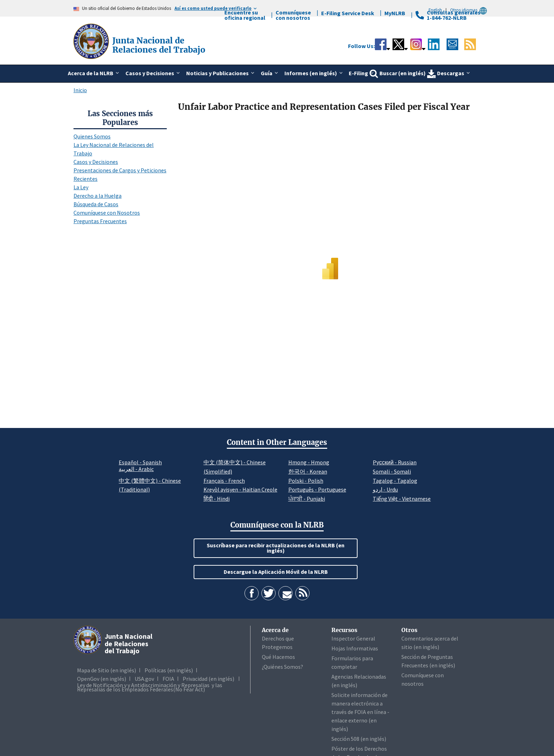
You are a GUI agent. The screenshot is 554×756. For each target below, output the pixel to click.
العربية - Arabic (136, 469)
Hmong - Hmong (309, 462)
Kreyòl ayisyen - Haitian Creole (240, 489)
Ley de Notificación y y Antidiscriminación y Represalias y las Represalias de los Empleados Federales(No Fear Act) (150, 687)
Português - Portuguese (317, 489)
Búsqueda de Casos (96, 204)
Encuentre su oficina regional (245, 15)
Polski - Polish (306, 481)
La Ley (81, 187)
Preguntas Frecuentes (100, 221)
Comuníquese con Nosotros (107, 213)
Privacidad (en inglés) (208, 679)
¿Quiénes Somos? (282, 667)
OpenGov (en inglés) (102, 679)
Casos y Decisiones (96, 162)
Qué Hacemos (278, 657)
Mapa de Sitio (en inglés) (107, 670)
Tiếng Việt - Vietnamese (402, 499)
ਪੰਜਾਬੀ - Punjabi (307, 499)
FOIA (168, 679)
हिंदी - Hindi (217, 499)
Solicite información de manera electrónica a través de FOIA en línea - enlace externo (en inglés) (360, 712)
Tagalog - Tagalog (395, 481)
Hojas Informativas (355, 648)
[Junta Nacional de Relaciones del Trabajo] (92, 41)
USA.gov (144, 679)
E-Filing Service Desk (348, 13)
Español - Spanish (140, 462)
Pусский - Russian (395, 462)
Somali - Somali (392, 471)
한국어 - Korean (308, 471)
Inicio (80, 90)
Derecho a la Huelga (98, 196)
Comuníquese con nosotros (293, 15)
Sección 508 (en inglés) (359, 739)
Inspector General (353, 638)
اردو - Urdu (385, 489)
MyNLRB (395, 13)
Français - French (224, 481)
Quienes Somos (92, 136)
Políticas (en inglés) (169, 670)
